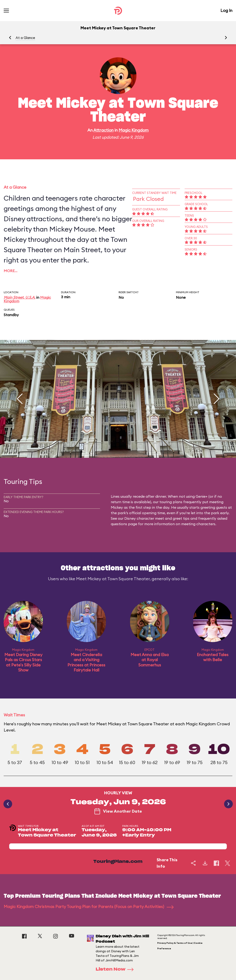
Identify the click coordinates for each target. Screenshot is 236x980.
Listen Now (116, 969)
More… (11, 271)
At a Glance (25, 38)
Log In (226, 10)
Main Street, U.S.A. (19, 297)
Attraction (103, 130)
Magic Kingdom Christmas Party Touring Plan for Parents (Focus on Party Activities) (89, 907)
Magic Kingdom (134, 130)
